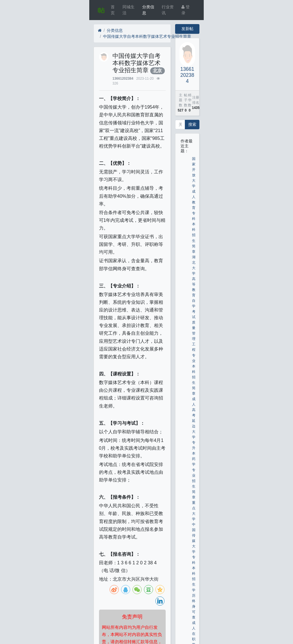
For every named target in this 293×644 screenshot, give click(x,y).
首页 (113, 10)
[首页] (100, 31)
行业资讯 (168, 10)
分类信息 (148, 10)
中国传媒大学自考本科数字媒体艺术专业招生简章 (147, 36)
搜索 (192, 124)
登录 (186, 10)
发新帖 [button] (187, 29)
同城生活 (128, 10)
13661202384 (123, 79)
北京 (157, 71)
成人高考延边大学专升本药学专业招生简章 (194, 448)
